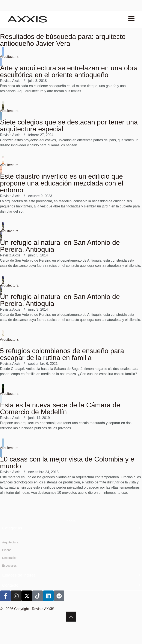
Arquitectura (9, 57)
